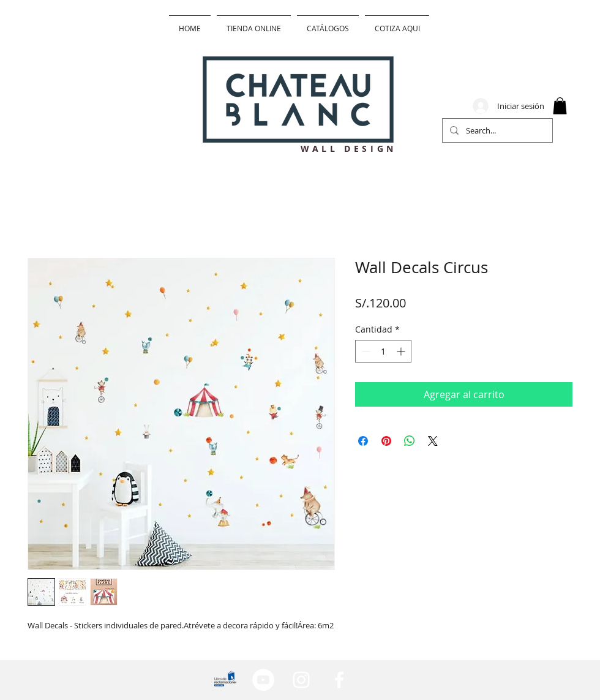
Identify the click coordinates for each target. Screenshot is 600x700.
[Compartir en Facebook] (363, 441)
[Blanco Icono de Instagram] (301, 680)
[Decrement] (365, 351)
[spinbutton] (383, 351)
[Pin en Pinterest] (386, 441)
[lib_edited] (225, 680)
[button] (560, 106)
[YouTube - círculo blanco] (263, 680)
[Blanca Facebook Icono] (339, 680)
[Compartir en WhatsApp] (410, 441)
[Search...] (496, 130)
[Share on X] (433, 441)
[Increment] (402, 351)
